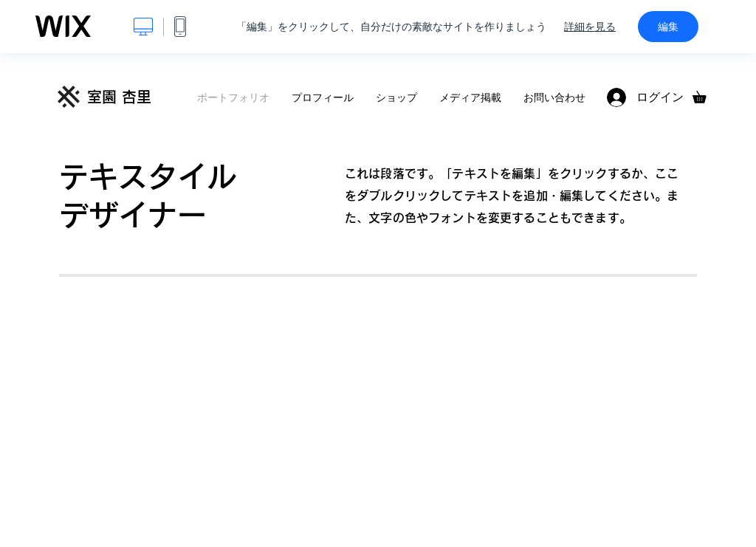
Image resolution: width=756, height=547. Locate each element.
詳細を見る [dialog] (590, 27)
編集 (668, 27)
